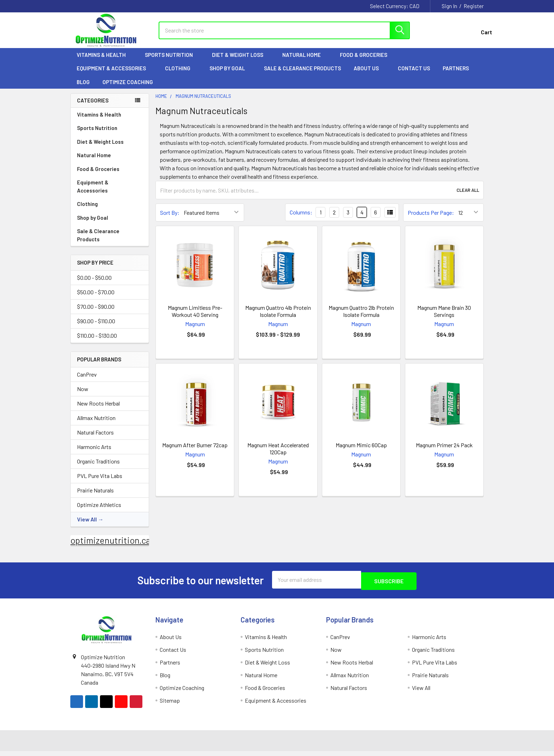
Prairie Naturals (95, 497)
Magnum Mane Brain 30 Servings (444, 317)
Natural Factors (95, 439)
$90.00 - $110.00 (96, 327)
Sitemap (170, 705)
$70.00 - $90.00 (96, 313)
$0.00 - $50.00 (94, 284)
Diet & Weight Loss (241, 61)
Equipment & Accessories (114, 75)
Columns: (301, 218)
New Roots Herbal (98, 410)
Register (474, 6)
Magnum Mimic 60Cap (361, 451)
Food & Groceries (367, 61)
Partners (459, 75)
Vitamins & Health (104, 61)
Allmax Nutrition (96, 424)
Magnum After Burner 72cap (195, 451)
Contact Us (414, 75)
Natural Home (305, 61)
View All (87, 525)
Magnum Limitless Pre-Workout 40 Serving (195, 317)
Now (83, 395)
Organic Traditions (98, 468)
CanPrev (87, 381)
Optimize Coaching (128, 88)
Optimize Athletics (99, 511)
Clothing (181, 75)
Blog (83, 88)
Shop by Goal (230, 75)
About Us (369, 75)
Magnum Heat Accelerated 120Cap (278, 455)
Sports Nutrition (172, 61)
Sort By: (170, 219)
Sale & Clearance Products (302, 75)
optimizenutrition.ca (110, 547)
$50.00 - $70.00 (96, 298)
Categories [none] (93, 107)
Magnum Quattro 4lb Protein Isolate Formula (278, 317)
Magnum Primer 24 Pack (444, 451)
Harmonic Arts (94, 453)
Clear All (468, 196)
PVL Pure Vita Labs (100, 482)
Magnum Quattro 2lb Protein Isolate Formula (361, 317)
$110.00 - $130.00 (97, 342)
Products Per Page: (431, 219)
